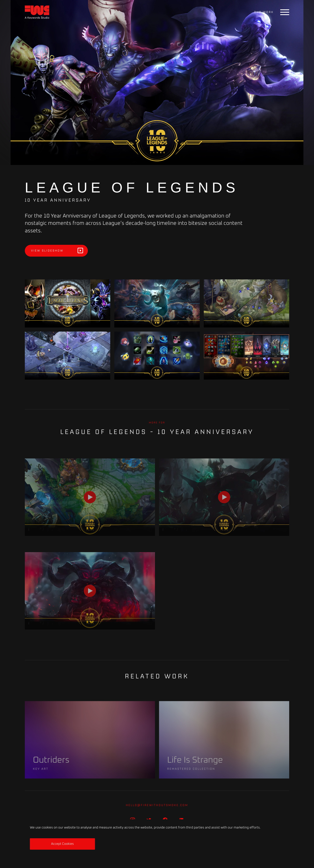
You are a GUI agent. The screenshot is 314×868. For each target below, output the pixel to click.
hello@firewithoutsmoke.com (157, 805)
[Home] (37, 12)
